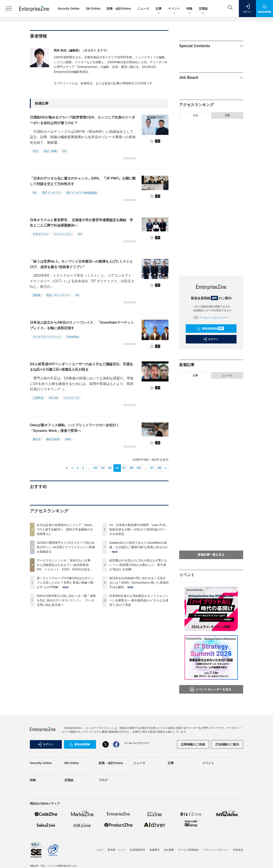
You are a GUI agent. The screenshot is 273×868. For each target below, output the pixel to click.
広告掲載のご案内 (227, 744)
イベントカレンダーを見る (211, 689)
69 (139, 468)
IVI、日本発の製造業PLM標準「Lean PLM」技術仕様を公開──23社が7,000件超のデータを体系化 (139, 529)
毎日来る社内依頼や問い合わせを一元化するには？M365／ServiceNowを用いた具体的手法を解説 (139, 583)
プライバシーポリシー (216, 850)
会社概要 (169, 850)
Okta (68, 439)
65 (110, 468)
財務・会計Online (119, 9)
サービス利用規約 (189, 850)
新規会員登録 (210, 329)
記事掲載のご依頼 (193, 744)
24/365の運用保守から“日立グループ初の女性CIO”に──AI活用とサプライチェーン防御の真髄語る (66, 547)
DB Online (93, 9)
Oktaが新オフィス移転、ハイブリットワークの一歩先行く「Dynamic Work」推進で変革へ (75, 428)
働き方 (37, 439)
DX (65, 151)
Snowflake (73, 337)
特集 (189, 9)
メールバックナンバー (211, 318)
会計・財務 (50, 151)
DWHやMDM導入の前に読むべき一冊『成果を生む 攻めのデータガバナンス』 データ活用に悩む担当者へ (66, 600)
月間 (227, 115)
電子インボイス (51, 193)
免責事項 (154, 850)
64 (103, 468)
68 (132, 468)
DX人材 (53, 398)
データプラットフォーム (47, 337)
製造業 (37, 295)
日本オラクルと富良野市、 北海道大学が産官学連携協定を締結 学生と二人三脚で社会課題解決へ (81, 223)
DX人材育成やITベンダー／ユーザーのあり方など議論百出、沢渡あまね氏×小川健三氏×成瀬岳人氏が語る (81, 367)
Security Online (69, 9)
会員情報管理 (137, 850)
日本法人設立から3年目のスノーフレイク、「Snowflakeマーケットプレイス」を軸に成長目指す (82, 325)
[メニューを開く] (9, 9)
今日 (195, 115)
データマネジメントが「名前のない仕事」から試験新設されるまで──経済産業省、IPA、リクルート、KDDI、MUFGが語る (65, 565)
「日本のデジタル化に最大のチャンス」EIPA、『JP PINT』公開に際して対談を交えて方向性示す (83, 181)
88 (160, 468)
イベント (174, 9)
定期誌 (203, 9)
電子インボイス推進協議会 (82, 193)
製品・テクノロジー (58, 295)
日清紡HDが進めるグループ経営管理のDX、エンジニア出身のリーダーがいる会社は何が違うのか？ (82, 120)
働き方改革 (53, 439)
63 (96, 468)
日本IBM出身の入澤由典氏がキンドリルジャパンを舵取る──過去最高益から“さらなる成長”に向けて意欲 (139, 600)
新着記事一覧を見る (211, 555)
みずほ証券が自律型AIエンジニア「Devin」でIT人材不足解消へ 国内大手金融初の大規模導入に (66, 529)
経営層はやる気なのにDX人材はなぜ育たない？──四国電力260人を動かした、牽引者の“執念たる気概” (138, 565)
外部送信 (238, 850)
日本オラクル (41, 234)
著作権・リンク (116, 850)
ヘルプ (99, 850)
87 (152, 468)
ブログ (103, 780)
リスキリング (71, 398)
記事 (159, 9)
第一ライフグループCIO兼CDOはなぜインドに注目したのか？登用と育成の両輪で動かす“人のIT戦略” (65, 583)
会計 (35, 151)
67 (124, 468)
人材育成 (38, 398)
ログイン (211, 339)
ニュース (143, 9)
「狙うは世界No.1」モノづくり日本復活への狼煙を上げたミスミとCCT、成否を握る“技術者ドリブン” (81, 264)
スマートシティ (63, 234)
